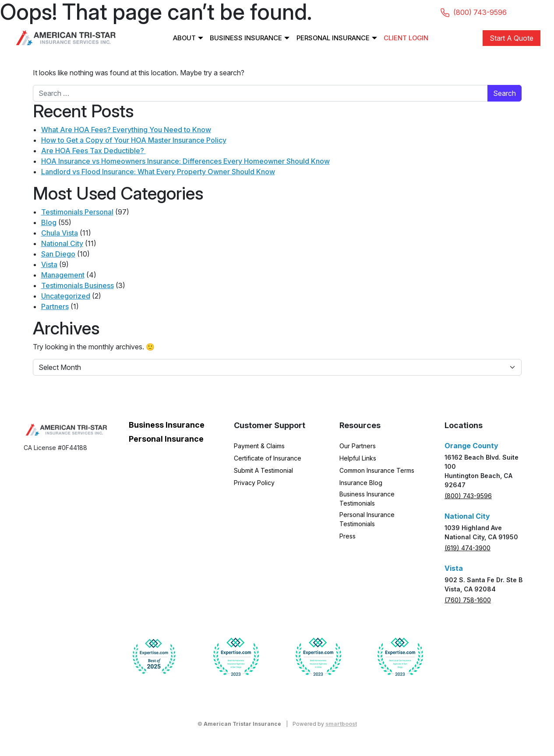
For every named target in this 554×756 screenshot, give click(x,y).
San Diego (58, 254)
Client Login (407, 38)
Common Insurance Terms (377, 470)
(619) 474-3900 (468, 548)
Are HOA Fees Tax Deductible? (94, 151)
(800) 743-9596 (468, 496)
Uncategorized (66, 296)
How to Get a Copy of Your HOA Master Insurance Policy (134, 140)
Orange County (471, 446)
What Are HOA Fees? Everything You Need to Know (126, 130)
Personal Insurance (333, 38)
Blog (49, 222)
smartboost (341, 724)
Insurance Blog (361, 483)
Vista (49, 264)
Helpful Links (358, 458)
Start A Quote (512, 38)
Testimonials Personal (77, 212)
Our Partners (358, 446)
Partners (55, 306)
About (183, 38)
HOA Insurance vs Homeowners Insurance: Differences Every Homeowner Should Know (185, 161)
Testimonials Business (78, 285)
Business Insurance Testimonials (367, 499)
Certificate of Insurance (268, 458)
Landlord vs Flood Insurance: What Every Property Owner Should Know (158, 172)
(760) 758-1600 (468, 600)
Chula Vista (60, 233)
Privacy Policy (254, 483)
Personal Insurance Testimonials (367, 519)
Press (348, 536)
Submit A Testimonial (263, 470)
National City (62, 243)
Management (63, 275)
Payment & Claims (259, 446)
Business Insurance (245, 38)
